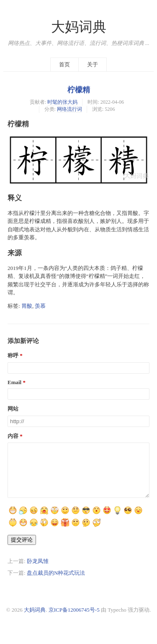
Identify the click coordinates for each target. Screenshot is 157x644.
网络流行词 (69, 109)
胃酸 (27, 306)
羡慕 (40, 306)
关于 (93, 64)
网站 (13, 409)
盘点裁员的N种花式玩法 (56, 583)
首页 (64, 64)
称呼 (13, 355)
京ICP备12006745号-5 (74, 620)
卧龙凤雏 (38, 571)
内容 (13, 436)
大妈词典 (79, 27)
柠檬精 (79, 90)
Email (14, 382)
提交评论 (22, 550)
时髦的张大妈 (62, 102)
